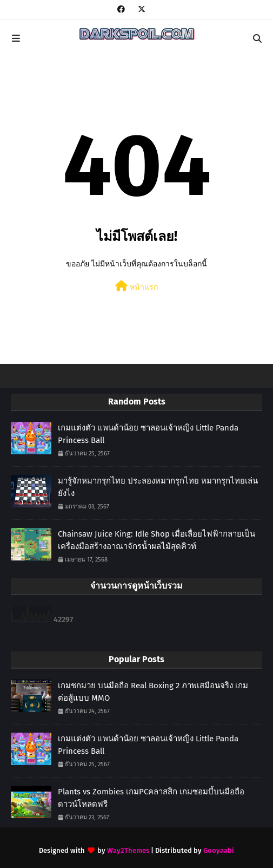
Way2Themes (128, 850)
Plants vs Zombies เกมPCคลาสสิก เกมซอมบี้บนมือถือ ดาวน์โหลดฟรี (151, 798)
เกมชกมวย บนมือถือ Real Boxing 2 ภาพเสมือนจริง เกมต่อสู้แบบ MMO (153, 692)
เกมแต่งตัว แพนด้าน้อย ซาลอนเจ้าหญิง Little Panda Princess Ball (148, 434)
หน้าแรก (136, 286)
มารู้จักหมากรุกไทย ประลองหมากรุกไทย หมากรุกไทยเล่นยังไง (158, 487)
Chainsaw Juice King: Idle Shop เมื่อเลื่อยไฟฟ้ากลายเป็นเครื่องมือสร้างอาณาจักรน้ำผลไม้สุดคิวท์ (157, 540)
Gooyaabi (219, 850)
